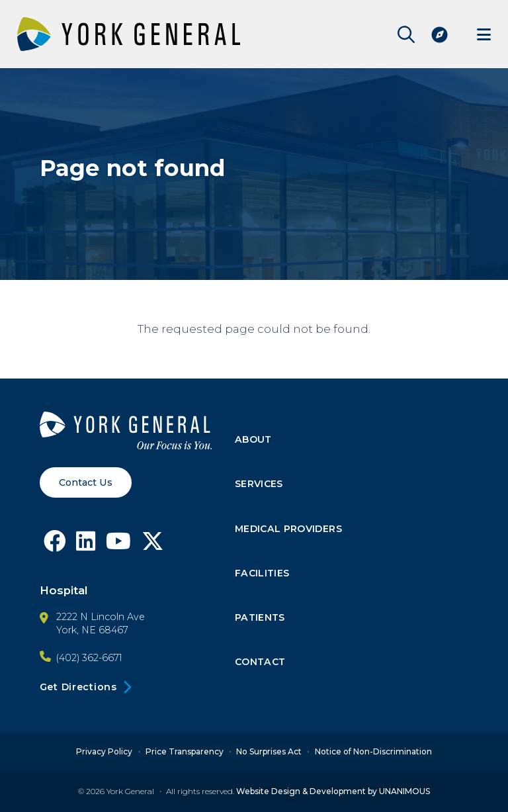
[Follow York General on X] (153, 545)
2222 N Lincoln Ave (101, 617)
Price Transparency (185, 751)
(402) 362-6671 (89, 658)
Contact (261, 663)
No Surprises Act (269, 751)
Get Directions (78, 687)
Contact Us (86, 482)
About (253, 440)
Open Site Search (403, 34)
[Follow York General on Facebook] (55, 545)
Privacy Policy (104, 751)
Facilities (263, 574)
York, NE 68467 (92, 630)
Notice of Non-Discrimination (373, 751)
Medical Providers (289, 529)
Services (259, 485)
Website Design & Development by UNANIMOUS (333, 792)
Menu (484, 34)
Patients (260, 618)
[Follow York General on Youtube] (119, 545)
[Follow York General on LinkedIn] (86, 545)
